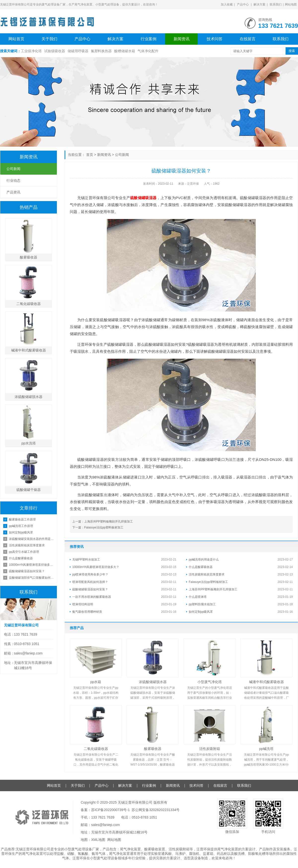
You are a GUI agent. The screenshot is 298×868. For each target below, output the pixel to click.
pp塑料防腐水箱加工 (202, 604)
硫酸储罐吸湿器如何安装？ (90, 589)
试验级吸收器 (55, 51)
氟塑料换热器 (101, 51)
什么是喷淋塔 (198, 597)
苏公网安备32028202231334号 (156, 810)
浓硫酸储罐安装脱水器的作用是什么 (32, 539)
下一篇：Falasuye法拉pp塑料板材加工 (98, 527)
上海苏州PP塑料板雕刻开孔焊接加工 (213, 589)
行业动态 (13, 180)
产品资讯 (13, 192)
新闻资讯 (182, 39)
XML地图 (98, 840)
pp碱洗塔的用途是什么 (204, 560)
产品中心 (243, 4)
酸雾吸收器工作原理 (22, 520)
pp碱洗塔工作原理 (21, 526)
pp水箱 (96, 682)
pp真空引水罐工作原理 (24, 552)
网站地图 (291, 4)
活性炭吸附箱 (210, 749)
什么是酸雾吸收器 (201, 567)
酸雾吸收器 (153, 749)
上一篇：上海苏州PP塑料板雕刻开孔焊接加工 (103, 521)
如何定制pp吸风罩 (201, 612)
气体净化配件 (148, 51)
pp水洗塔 (29, 443)
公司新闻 (122, 155)
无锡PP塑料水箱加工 (86, 560)
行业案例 (149, 39)
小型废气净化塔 (210, 682)
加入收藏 (227, 4)
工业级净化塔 (31, 51)
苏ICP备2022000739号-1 (111, 810)
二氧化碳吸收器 (96, 749)
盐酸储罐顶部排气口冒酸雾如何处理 (32, 578)
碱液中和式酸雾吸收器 (266, 682)
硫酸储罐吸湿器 (143, 198)
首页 (90, 155)
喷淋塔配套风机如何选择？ (90, 582)
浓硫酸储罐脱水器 (153, 682)
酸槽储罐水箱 (125, 51)
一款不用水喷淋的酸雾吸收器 (92, 597)
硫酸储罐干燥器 (29, 490)
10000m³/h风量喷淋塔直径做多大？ (96, 567)
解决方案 (260, 4)
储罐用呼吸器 (78, 51)
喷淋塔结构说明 (83, 604)
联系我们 (276, 4)
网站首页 (16, 39)
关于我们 (49, 39)
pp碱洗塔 (266, 749)
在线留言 (248, 39)
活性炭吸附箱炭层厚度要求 (207, 574)
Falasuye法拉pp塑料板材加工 (208, 582)
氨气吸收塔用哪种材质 (87, 612)
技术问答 (215, 39)
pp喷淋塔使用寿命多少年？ (90, 574)
